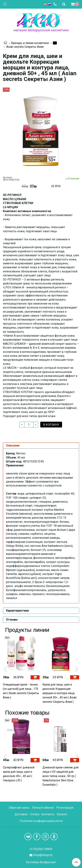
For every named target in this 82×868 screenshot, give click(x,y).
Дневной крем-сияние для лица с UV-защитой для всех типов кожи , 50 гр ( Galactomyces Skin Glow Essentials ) (60, 776)
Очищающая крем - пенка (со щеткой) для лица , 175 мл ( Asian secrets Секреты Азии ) (21, 691)
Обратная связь (19, 808)
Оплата (35, 814)
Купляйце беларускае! (41, 862)
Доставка (21, 814)
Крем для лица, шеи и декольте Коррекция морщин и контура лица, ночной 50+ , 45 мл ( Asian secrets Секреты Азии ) (60, 693)
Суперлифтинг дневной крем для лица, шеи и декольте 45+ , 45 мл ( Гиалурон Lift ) (19, 774)
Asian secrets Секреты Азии (25, 47)
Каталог (62, 814)
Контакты (48, 814)
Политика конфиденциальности (41, 821)
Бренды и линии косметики (30, 43)
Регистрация (65, 808)
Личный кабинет (43, 808)
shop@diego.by (43, 855)
